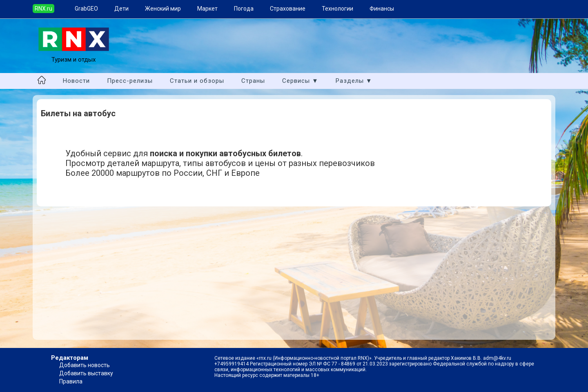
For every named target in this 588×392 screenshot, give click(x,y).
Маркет (207, 9)
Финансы (382, 9)
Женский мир (163, 9)
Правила (71, 381)
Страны (253, 81)
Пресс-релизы (130, 81)
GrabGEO (86, 9)
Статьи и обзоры (197, 81)
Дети (121, 9)
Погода (244, 9)
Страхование (288, 9)
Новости (76, 81)
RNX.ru (43, 9)
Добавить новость (85, 365)
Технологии (337, 9)
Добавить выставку (86, 373)
